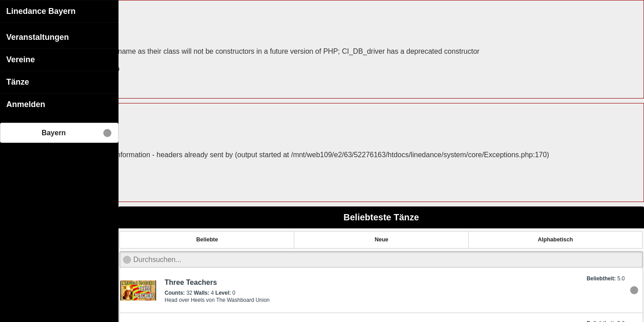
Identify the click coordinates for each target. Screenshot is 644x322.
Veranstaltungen (38, 37)
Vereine (21, 59)
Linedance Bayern (41, 11)
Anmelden (26, 104)
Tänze (18, 82)
